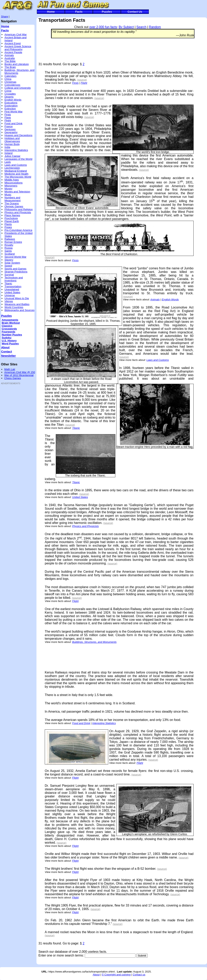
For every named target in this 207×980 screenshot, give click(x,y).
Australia (10, 58)
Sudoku (7, 338)
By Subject (126, 27)
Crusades (10, 94)
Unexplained (12, 289)
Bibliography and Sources (20, 310)
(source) (82, 80)
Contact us (139, 975)
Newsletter (8, 356)
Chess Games (13, 378)
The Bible (10, 61)
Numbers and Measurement (13, 199)
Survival (9, 275)
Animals (9, 55)
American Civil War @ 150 (20, 372)
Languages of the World (18, 159)
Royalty (9, 245)
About (5, 347)
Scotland (10, 254)
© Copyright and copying (116, 975)
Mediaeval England (16, 171)
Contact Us (135, 12)
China (8, 79)
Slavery (9, 260)
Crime (8, 91)
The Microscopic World (18, 177)
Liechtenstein (12, 168)
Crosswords (9, 329)
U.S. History (9, 341)
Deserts (9, 97)
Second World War (15, 257)
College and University (18, 88)
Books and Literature (17, 64)
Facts (79, 12)
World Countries (14, 307)
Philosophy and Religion (19, 209)
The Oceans (12, 203)
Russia (9, 248)
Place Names (12, 215)
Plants (8, 224)
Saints (8, 251)
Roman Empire (13, 242)
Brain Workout (11, 323)
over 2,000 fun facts (103, 27)
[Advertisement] (13, 446)
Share (5, 17)
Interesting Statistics (16, 150)
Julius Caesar (13, 156)
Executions (11, 103)
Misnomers (11, 186)
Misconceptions (14, 183)
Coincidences (12, 85)
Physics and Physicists (18, 212)
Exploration (11, 106)
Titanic (8, 283)
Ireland (9, 153)
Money (8, 189)
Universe (10, 295)
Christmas (10, 82)
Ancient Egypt (13, 43)
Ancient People (13, 52)
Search (141, 27)
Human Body (12, 144)
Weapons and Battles (17, 304)
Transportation (13, 286)
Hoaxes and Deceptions (19, 135)
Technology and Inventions (14, 279)
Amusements (10, 320)
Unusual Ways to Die (17, 298)
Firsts (8, 115)
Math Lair (10, 369)
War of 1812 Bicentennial (19, 375)
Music (8, 195)
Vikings (9, 301)
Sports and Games (15, 269)
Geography (11, 132)
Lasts (8, 162)
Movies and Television (17, 192)
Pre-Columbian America (18, 230)
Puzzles (107, 12)
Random (155, 27)
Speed (8, 266)
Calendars (11, 76)
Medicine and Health (17, 174)
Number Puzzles (12, 335)
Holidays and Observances (12, 140)
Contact (7, 352)
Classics (7, 326)
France (9, 126)
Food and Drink (14, 123)
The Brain (10, 67)
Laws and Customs (16, 165)
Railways (10, 239)
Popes (8, 227)
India (7, 147)
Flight (8, 120)
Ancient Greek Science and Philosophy (18, 48)
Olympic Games (14, 206)
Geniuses (10, 129)
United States (12, 292)
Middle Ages (12, 180)
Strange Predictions (16, 272)
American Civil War (16, 34)
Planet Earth (12, 221)
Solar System (12, 263)
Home (51, 12)
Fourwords (9, 332)
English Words (13, 100)
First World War (14, 112)
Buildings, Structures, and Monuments (94, 642)
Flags (8, 117)
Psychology (11, 218)
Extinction (10, 109)
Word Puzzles (10, 344)
